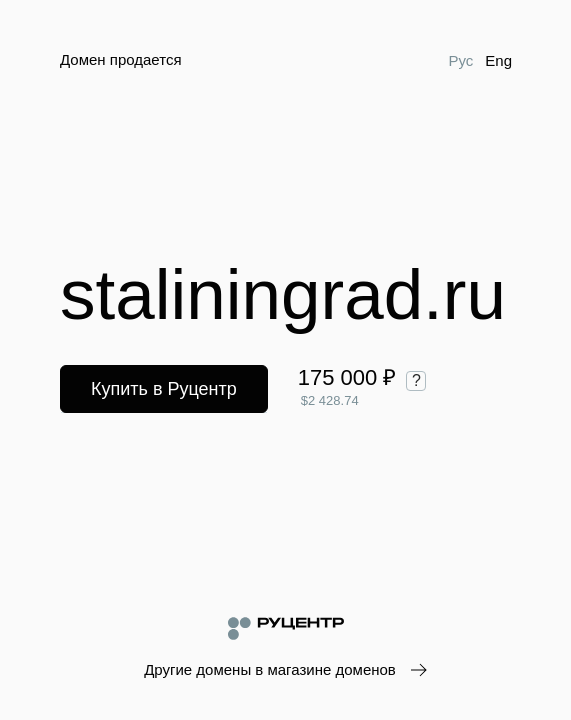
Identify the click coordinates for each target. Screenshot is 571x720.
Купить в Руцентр (164, 389)
